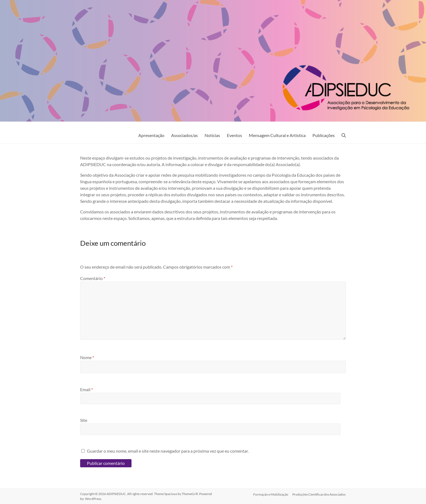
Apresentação (151, 135)
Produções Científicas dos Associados (319, 494)
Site (84, 420)
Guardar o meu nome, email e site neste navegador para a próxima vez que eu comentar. (168, 451)
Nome (87, 357)
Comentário (93, 278)
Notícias (212, 135)
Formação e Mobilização (271, 494)
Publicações (324, 135)
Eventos (234, 135)
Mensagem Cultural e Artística (277, 135)
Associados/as (184, 135)
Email (87, 389)
